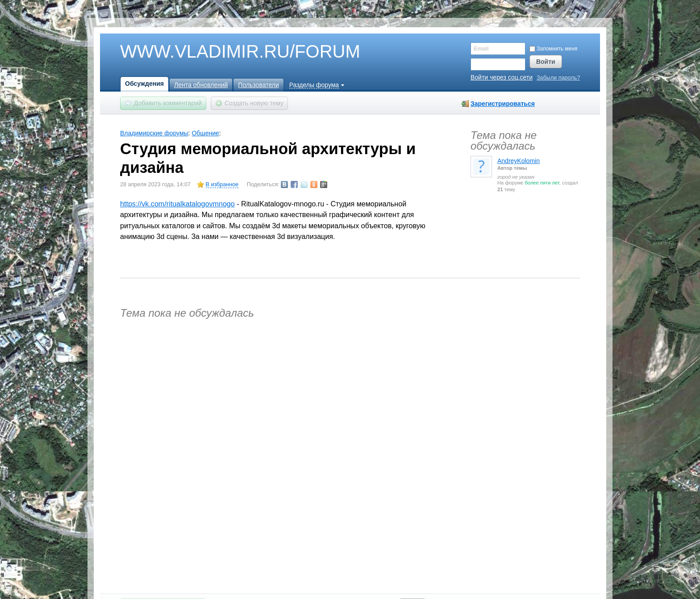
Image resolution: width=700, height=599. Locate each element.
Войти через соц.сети (502, 77)
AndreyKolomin (519, 161)
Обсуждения (144, 84)
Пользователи (258, 85)
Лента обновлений (201, 85)
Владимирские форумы (154, 133)
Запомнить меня (553, 49)
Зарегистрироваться (503, 104)
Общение (205, 133)
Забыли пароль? (558, 78)
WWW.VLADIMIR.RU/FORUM (225, 52)
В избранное (222, 184)
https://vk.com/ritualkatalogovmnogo (177, 204)
